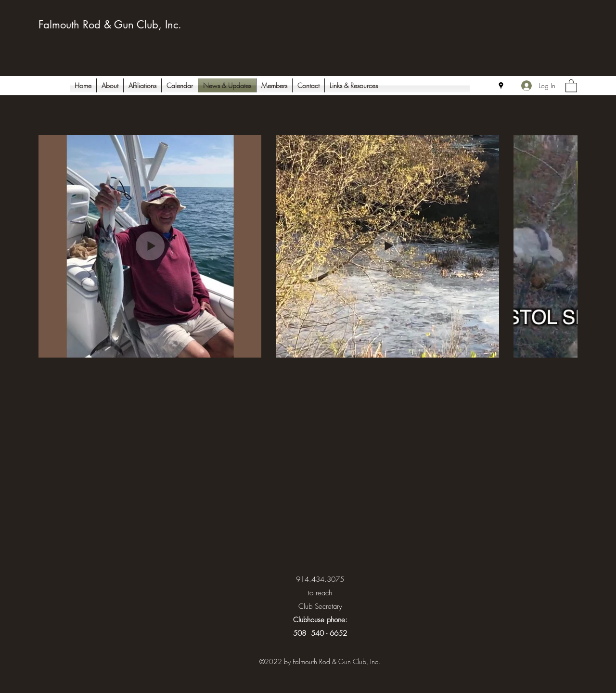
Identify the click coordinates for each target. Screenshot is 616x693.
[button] (571, 85)
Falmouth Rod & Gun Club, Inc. (110, 25)
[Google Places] (501, 86)
